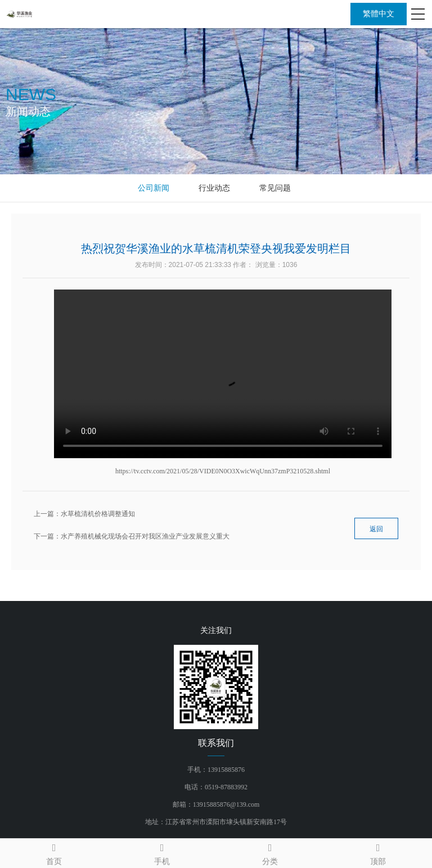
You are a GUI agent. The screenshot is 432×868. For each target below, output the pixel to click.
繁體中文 (379, 14)
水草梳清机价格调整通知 (98, 514)
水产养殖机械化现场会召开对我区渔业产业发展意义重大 (145, 536)
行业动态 (214, 188)
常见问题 (275, 188)
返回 (376, 529)
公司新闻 (154, 188)
